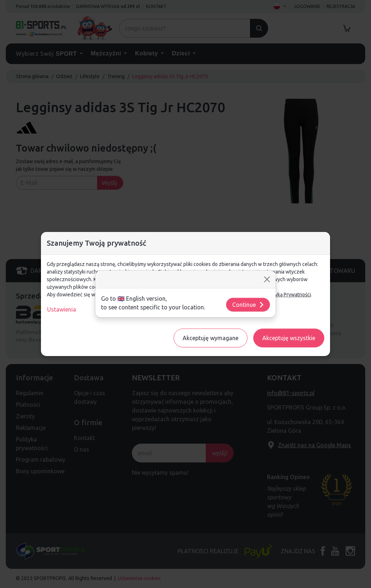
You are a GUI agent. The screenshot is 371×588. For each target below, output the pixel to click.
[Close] (267, 279)
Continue (248, 305)
